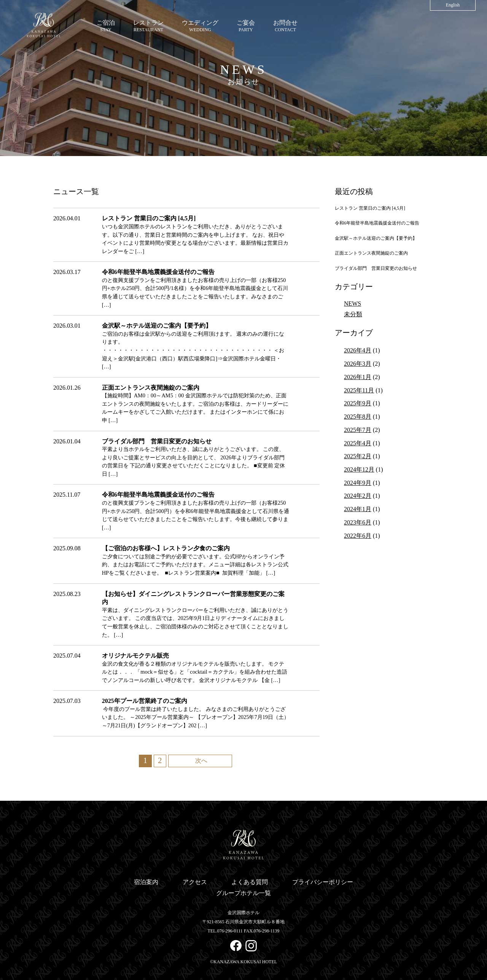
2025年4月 (358, 443)
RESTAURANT (148, 26)
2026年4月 (358, 350)
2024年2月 (358, 496)
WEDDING (200, 26)
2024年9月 (358, 483)
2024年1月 (358, 509)
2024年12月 (359, 469)
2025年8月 (358, 417)
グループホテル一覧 (243, 893)
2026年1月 (358, 377)
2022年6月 (358, 536)
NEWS (353, 304)
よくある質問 (250, 882)
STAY (106, 26)
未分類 (353, 314)
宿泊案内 (146, 882)
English (453, 5)
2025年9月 (358, 403)
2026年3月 (358, 364)
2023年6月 (358, 522)
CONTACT (285, 26)
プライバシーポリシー (323, 882)
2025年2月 (358, 456)
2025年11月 (359, 390)
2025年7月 (358, 430)
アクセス (195, 882)
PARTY (246, 26)
